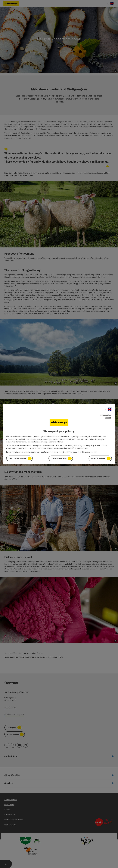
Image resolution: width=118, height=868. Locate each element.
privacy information (69, 452)
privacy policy (106, 415)
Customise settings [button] (59, 458)
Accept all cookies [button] (98, 458)
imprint (108, 418)
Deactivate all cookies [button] (18, 458)
